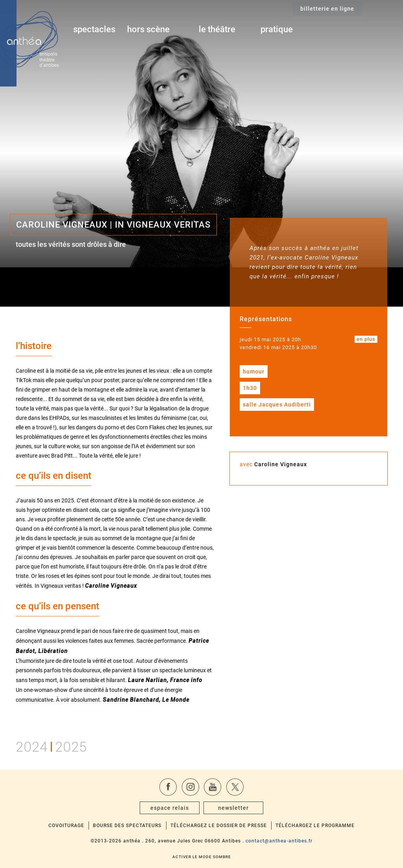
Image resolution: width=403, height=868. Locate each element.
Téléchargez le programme (315, 826)
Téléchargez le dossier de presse (219, 826)
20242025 (51, 746)
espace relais (170, 808)
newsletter (233, 808)
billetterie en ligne (367, 30)
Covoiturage (66, 826)
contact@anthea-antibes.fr (279, 841)
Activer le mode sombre (202, 857)
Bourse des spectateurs (127, 826)
